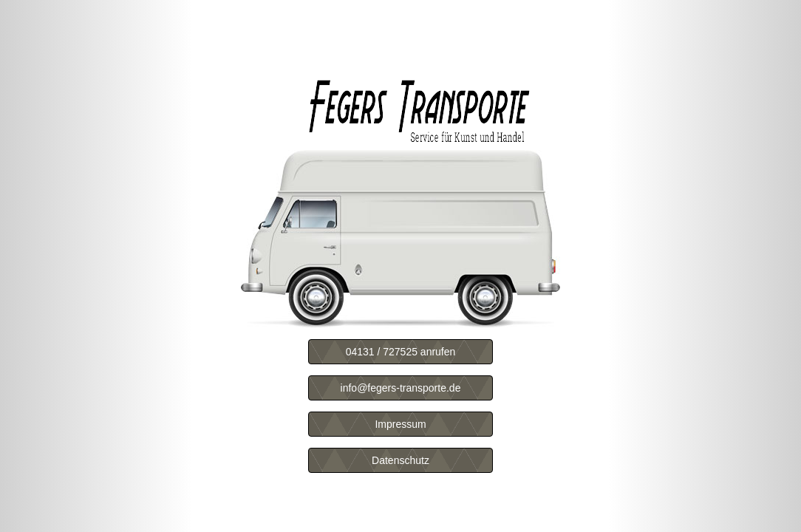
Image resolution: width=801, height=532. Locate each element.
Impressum (400, 424)
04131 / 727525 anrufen (401, 352)
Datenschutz (400, 460)
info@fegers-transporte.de (401, 388)
